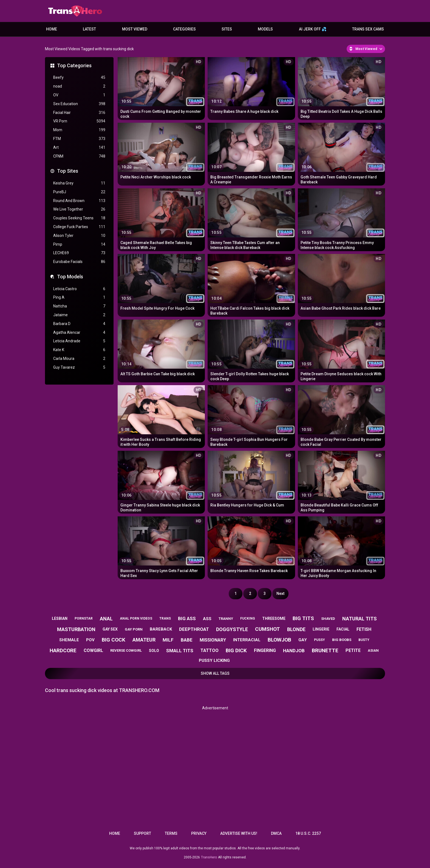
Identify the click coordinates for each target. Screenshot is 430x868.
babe (187, 640)
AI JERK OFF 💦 (313, 29)
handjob (294, 651)
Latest (89, 29)
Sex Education (79, 104)
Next (280, 593)
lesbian (60, 618)
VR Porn (79, 121)
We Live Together (79, 209)
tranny (226, 619)
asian (373, 650)
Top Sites (68, 171)
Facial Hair (79, 113)
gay (303, 640)
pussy (319, 640)
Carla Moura (79, 359)
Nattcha (79, 306)
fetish (364, 629)
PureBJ (79, 192)
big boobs (342, 640)
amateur (144, 640)
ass (207, 619)
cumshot (268, 629)
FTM (79, 139)
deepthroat (194, 629)
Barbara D (79, 324)
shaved (328, 619)
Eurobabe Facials (79, 262)
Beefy (79, 78)
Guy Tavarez (79, 367)
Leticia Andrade (79, 341)
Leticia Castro (79, 289)
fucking (248, 618)
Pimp (79, 244)
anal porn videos (136, 618)
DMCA (276, 833)
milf (168, 640)
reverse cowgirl (126, 650)
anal (106, 619)
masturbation (76, 629)
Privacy (199, 833)
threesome (274, 618)
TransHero (209, 857)
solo (154, 651)
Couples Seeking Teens (79, 218)
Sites (227, 29)
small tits (180, 651)
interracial (247, 640)
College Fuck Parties (79, 227)
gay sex (110, 629)
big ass (187, 618)
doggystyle (232, 629)
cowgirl (93, 650)
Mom (79, 130)
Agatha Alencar (79, 333)
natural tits (360, 619)
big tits (303, 618)
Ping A (79, 297)
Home (52, 29)
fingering (265, 650)
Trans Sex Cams (368, 29)
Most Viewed (135, 29)
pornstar (84, 618)
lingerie (321, 629)
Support (142, 833)
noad (79, 86)
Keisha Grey (79, 183)
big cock (114, 640)
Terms (171, 833)
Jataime (79, 315)
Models (265, 29)
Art (79, 148)
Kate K (79, 350)
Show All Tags (215, 673)
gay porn (134, 629)
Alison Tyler (79, 236)
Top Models (70, 277)
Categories (184, 29)
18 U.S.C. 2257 (308, 833)
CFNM (79, 156)
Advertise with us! (239, 833)
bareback (161, 629)
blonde (296, 629)
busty (364, 640)
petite (353, 650)
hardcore (63, 650)
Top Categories (74, 65)
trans (165, 618)
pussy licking (214, 660)
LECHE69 (79, 253)
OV (79, 95)
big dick (236, 650)
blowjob (279, 640)
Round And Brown (79, 201)
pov (90, 640)
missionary (213, 640)
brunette (325, 650)
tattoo (210, 650)
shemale (69, 640)
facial (343, 629)
